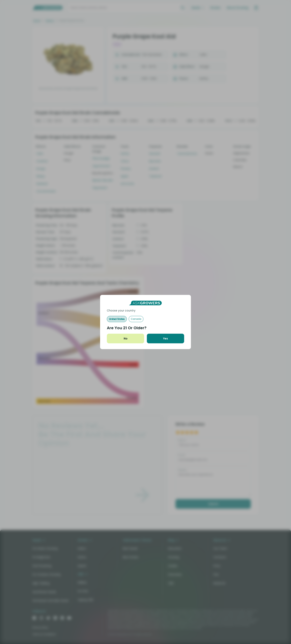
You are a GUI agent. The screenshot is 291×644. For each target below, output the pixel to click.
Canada (136, 319)
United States (117, 319)
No (126, 339)
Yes (165, 339)
